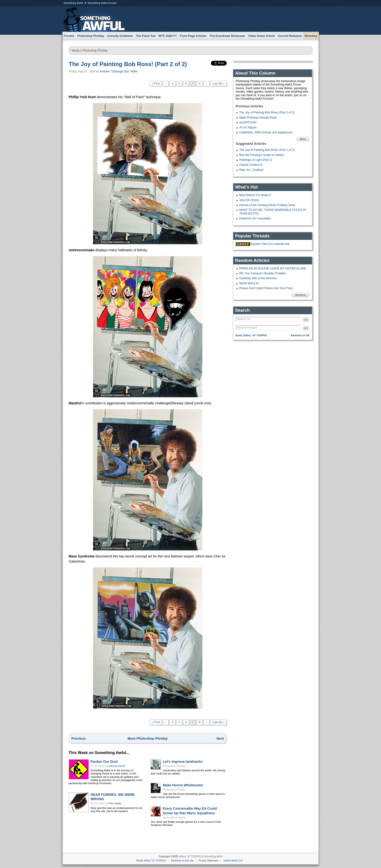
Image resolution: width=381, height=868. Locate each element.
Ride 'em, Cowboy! (251, 170)
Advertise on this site (182, 861)
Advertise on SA (300, 335)
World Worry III (249, 283)
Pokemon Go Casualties (255, 218)
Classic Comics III (251, 165)
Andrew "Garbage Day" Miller (119, 71)
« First (156, 84)
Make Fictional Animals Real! (258, 118)
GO (306, 320)
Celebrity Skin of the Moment (258, 278)
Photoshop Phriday (95, 51)
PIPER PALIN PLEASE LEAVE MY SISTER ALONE (273, 269)
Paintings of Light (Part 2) (256, 160)
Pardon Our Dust (104, 762)
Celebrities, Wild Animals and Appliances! (266, 132)
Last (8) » (219, 84)
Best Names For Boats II (255, 195)
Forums (69, 36)
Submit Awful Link (233, 861)
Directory (311, 36)
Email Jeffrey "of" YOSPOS (251, 335)
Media (76, 51)
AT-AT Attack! (248, 128)
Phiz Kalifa (115, 803)
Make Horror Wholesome (183, 785)
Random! (300, 295)
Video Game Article (174, 817)
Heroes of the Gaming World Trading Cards (267, 205)
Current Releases (290, 36)
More (303, 139)
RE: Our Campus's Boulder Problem (263, 273)
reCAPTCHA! (248, 122)
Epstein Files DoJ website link (270, 244)
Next (220, 738)
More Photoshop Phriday (148, 738)
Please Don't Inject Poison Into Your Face (266, 288)
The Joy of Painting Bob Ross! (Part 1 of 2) (267, 113)
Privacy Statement (208, 861)
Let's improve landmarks (183, 762)
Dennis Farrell (117, 766)
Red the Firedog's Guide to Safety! (262, 155)
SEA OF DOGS (249, 200)
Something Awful (74, 3)
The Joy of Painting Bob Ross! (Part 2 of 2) (128, 64)
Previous (79, 738)
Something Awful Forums (102, 3)
